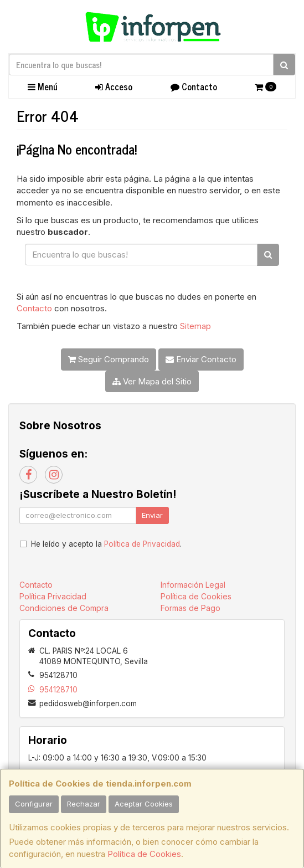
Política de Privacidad (142, 544)
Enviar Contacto (201, 359)
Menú (43, 86)
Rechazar (84, 804)
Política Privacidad (53, 596)
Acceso (114, 86)
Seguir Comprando (109, 359)
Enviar (152, 515)
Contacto (194, 86)
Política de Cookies (144, 854)
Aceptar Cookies (144, 804)
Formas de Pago (190, 608)
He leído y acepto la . (106, 544)
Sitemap (195, 326)
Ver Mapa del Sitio (152, 381)
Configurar (34, 804)
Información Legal (193, 585)
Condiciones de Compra (64, 608)
